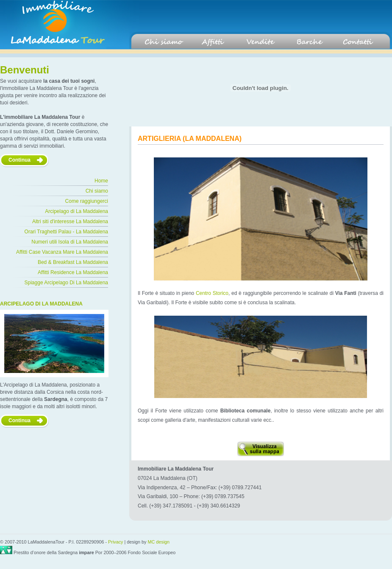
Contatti (357, 42)
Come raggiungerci (87, 201)
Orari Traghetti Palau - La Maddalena (66, 232)
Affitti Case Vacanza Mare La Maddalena (62, 252)
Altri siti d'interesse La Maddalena (70, 221)
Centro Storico (212, 293)
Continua (19, 160)
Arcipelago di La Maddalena (76, 211)
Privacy (115, 542)
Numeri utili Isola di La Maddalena (70, 242)
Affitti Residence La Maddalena (73, 272)
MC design (159, 542)
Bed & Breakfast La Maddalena (73, 262)
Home (101, 181)
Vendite (261, 42)
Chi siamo (164, 42)
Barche (309, 42)
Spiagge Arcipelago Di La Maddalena (66, 283)
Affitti (212, 42)
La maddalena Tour (53, 25)
